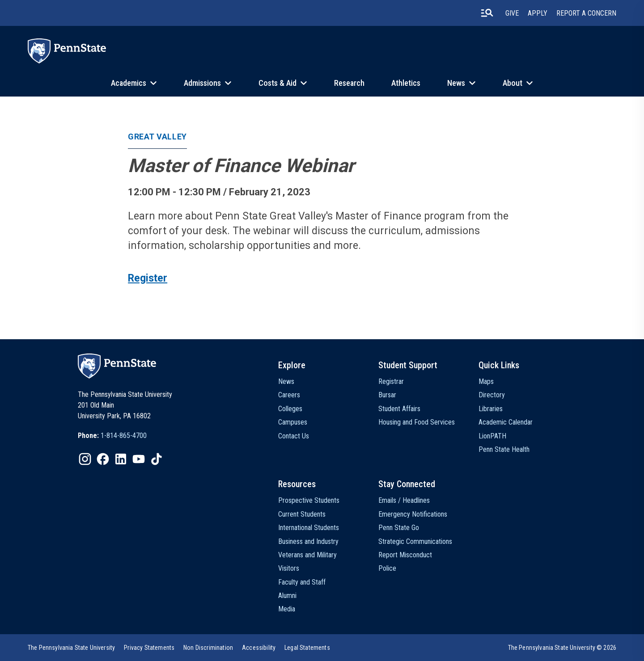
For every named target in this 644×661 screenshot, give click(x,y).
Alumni (287, 596)
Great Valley (157, 137)
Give (512, 13)
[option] (112, 436)
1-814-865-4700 (124, 436)
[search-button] (487, 13)
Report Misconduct (405, 555)
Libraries (491, 409)
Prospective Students (309, 500)
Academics (129, 83)
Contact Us (294, 436)
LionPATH (492, 436)
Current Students (302, 514)
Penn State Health (504, 449)
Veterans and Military (307, 555)
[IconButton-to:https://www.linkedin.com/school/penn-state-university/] (121, 459)
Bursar (387, 395)
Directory (492, 395)
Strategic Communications (415, 541)
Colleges (290, 409)
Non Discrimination (208, 648)
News (456, 83)
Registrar (391, 381)
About (513, 83)
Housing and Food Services (417, 422)
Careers (289, 395)
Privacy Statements (149, 648)
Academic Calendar (506, 422)
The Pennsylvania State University (71, 648)
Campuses (293, 422)
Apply (538, 13)
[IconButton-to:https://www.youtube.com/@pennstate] (139, 459)
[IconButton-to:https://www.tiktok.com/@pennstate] (157, 459)
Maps (486, 381)
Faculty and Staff (302, 582)
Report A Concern (586, 13)
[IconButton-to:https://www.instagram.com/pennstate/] (85, 459)
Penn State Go (399, 528)
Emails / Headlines (404, 500)
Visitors (289, 568)
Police (387, 568)
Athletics (406, 83)
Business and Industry (308, 541)
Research (349, 83)
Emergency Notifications (413, 514)
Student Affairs (399, 409)
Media (287, 609)
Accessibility (259, 648)
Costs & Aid (278, 83)
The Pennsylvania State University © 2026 (562, 648)
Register (148, 278)
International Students (309, 528)
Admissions (202, 83)
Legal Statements (307, 648)
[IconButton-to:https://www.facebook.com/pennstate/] (103, 459)
